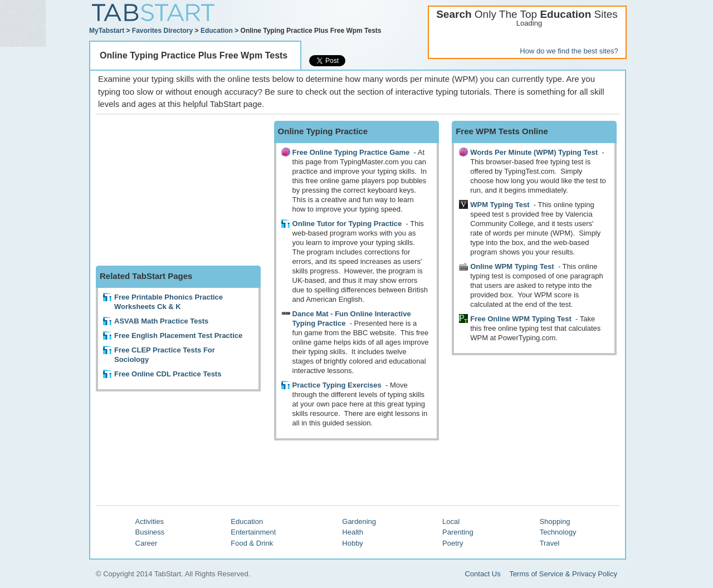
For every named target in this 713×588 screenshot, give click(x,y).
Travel (550, 543)
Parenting (458, 532)
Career (146, 543)
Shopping (555, 521)
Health (353, 532)
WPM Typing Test (500, 205)
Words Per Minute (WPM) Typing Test (534, 152)
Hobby (353, 543)
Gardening (359, 521)
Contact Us (482, 574)
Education (217, 31)
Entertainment (253, 532)
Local (451, 521)
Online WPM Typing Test (512, 266)
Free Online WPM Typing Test (521, 319)
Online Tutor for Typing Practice (347, 224)
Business (150, 532)
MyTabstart (107, 31)
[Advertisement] (179, 190)
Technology (558, 532)
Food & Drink (252, 543)
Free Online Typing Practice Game (351, 152)
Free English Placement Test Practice (178, 335)
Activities (150, 521)
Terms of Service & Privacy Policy (563, 574)
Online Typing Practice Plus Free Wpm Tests (194, 55)
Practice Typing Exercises (338, 385)
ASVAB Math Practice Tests (161, 321)
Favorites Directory (162, 31)
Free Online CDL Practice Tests (168, 374)
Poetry (453, 543)
